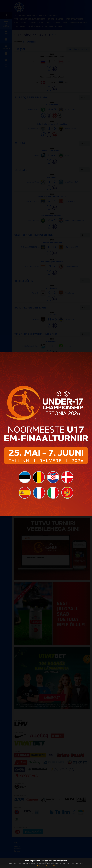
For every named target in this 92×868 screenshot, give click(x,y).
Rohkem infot (50, 866)
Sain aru (40, 866)
